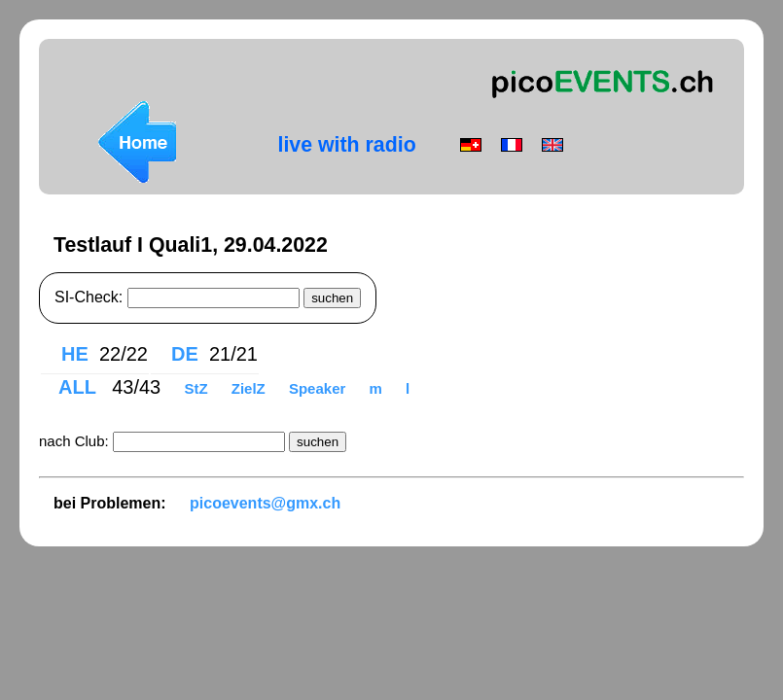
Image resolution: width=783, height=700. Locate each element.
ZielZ (250, 388)
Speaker (320, 388)
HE (75, 354)
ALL (80, 387)
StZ (197, 388)
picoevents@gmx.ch (265, 503)
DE (185, 354)
